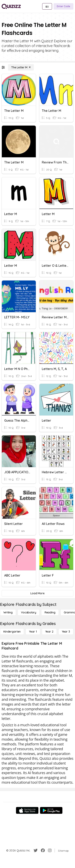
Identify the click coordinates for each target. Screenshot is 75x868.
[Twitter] (36, 850)
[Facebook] (43, 850)
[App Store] (27, 810)
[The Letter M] (21, 67)
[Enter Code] (63, 6)
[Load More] (37, 593)
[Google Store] (51, 810)
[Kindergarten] (12, 632)
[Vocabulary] (29, 612)
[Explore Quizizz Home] (11, 6)
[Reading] (50, 612)
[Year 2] (49, 632)
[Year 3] (66, 632)
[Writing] (8, 612)
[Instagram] (50, 850)
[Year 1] (33, 632)
